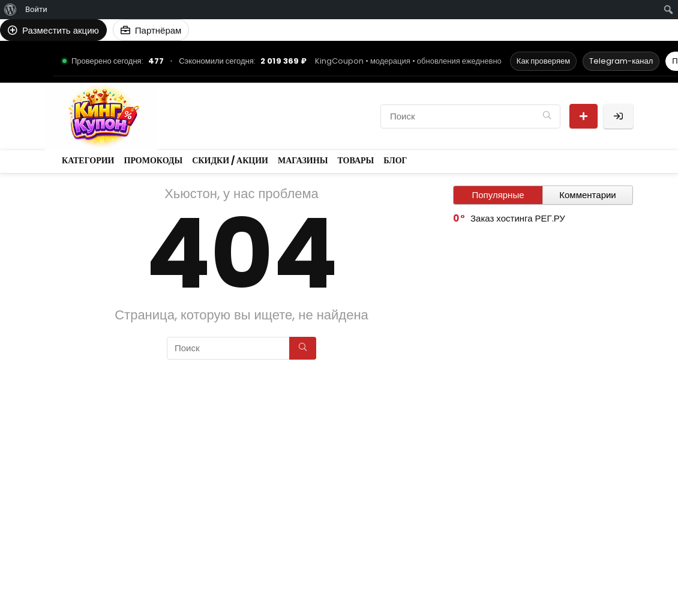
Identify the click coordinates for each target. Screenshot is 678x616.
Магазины (195, 126)
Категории (195, 106)
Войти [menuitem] (36, 9)
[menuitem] (10, 10)
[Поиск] (547, 116)
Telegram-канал (621, 61)
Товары (247, 126)
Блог (285, 126)
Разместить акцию (583, 116)
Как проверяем (543, 61)
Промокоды (255, 106)
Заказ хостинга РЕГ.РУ (518, 218)
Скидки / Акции (328, 106)
